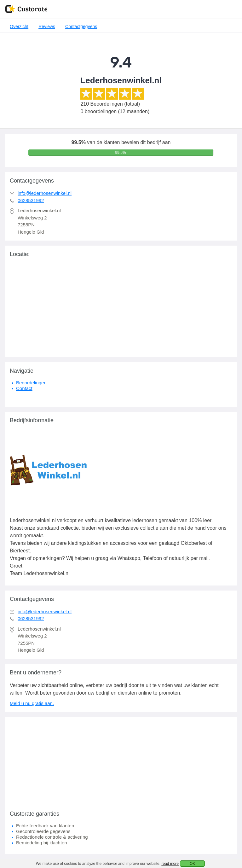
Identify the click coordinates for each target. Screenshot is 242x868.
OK (192, 864)
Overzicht (19, 26)
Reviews (47, 26)
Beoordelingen (31, 383)
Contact (24, 388)
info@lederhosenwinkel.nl (45, 193)
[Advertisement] (121, 761)
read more (170, 864)
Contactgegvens (81, 26)
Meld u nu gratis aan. (32, 703)
